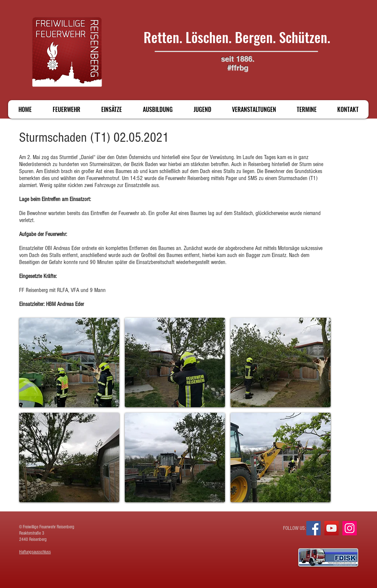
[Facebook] (313, 528)
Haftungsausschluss (35, 552)
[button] (69, 362)
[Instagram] (350, 528)
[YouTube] (332, 528)
